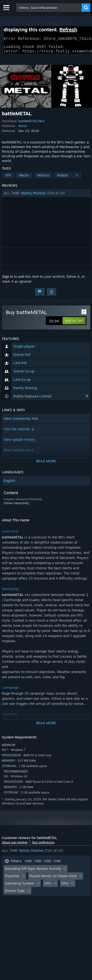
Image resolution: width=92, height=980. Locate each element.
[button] (46, 196)
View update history (19, 442)
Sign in (8, 279)
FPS (8, 178)
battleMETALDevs (32, 124)
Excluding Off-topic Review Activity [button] (33, 871)
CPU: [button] (48, 886)
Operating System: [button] (20, 886)
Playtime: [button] (12, 879)
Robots (63, 178)
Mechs (24, 178)
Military (43, 178)
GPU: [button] (65, 886)
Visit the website (19, 432)
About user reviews (15, 845)
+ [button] (77, 178)
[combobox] (49, 8)
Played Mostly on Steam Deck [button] (53, 879)
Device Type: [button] (15, 893)
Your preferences (43, 845)
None (22, 129)
